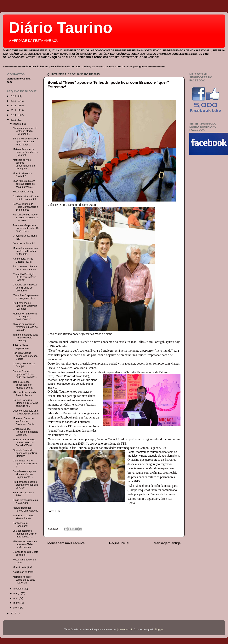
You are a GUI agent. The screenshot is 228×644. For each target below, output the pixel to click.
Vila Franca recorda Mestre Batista (23, 517)
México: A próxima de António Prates (24, 394)
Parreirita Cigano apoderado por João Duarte (25, 356)
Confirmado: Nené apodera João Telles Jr (25, 464)
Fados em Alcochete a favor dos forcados (25, 268)
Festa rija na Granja (23, 192)
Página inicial (119, 543)
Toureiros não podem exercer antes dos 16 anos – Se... (26, 228)
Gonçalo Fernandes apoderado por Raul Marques (25, 453)
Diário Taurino (60, 28)
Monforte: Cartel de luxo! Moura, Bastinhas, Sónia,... (25, 421)
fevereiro (19, 589)
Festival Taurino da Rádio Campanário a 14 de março (25, 207)
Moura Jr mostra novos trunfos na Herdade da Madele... (25, 251)
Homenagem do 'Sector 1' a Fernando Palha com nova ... (26, 218)
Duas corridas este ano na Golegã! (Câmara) (26, 412)
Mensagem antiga (167, 543)
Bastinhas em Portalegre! (20, 525)
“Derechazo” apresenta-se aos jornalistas (26, 297)
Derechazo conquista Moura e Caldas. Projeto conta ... (24, 474)
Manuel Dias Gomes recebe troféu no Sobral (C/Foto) (24, 442)
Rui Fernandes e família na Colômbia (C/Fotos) (25, 306)
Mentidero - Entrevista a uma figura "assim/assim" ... (25, 317)
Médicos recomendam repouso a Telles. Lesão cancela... (25, 544)
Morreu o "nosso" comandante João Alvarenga (24, 580)
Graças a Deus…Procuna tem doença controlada (25, 432)
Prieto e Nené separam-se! (21, 347)
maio (17, 603)
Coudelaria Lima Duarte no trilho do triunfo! (26, 198)
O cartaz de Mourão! (24, 243)
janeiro (17, 124)
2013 (14, 110)
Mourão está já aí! (23, 567)
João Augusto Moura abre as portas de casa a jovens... (24, 184)
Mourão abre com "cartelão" (22, 175)
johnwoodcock (125, 629)
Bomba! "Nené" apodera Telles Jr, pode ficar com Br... (25, 374)
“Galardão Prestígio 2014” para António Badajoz (24, 277)
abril (16, 598)
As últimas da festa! (23, 572)
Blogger (159, 629)
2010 (14, 96)
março (17, 593)
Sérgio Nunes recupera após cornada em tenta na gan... (25, 142)
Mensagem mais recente (66, 543)
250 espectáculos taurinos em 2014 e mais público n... (25, 534)
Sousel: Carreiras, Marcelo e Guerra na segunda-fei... (25, 403)
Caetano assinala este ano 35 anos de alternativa (25, 288)
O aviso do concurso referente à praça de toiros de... (25, 327)
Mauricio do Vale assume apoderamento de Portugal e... (24, 164)
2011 (14, 101)
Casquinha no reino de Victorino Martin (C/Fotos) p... (25, 131)
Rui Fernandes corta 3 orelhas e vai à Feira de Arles (25, 485)
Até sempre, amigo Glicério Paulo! (23, 260)
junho (17, 608)
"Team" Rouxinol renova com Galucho (25, 509)
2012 (14, 106)
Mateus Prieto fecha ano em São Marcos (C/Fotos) (25, 152)
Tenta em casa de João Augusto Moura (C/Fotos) (25, 338)
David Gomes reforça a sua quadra (25, 502)
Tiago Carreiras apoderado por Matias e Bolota (23, 385)
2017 (14, 614)
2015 (14, 120)
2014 (14, 115)
